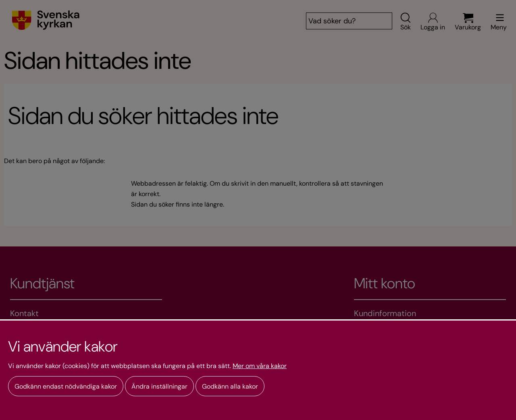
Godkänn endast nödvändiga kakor (66, 386)
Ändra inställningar (159, 386)
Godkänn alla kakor (230, 386)
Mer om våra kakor (260, 366)
